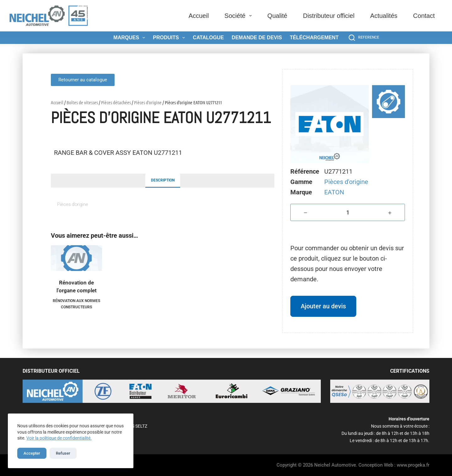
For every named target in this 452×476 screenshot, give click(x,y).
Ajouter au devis (323, 306)
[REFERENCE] (364, 38)
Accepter (32, 453)
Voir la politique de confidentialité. (59, 438)
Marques (130, 38)
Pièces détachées (116, 102)
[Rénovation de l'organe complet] (76, 258)
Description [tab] (163, 180)
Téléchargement (314, 38)
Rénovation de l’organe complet (77, 287)
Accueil (199, 16)
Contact (424, 16)
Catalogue (208, 38)
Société (239, 16)
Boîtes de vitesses (82, 102)
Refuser (63, 453)
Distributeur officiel (329, 16)
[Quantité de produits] (348, 212)
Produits (170, 38)
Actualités (384, 16)
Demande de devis (257, 38)
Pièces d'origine (148, 102)
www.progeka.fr (413, 465)
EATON (334, 192)
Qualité (277, 16)
